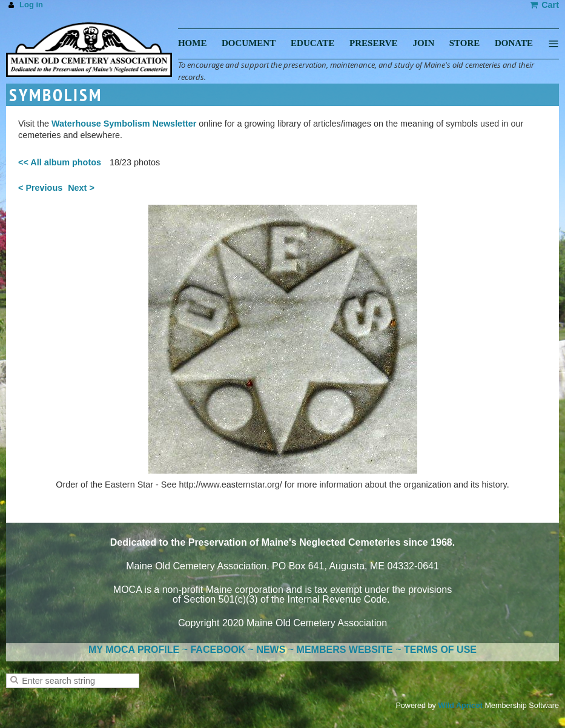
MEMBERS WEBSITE (345, 650)
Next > (81, 188)
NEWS (271, 650)
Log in (31, 5)
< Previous (40, 188)
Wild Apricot (460, 706)
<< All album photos (60, 162)
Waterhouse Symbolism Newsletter (124, 124)
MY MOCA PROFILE (134, 650)
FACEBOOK (218, 650)
